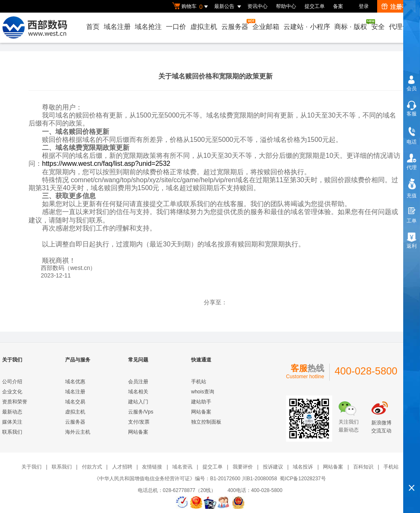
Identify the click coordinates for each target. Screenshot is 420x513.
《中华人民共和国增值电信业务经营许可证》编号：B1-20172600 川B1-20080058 (185, 479)
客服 (412, 114)
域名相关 (138, 392)
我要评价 (243, 467)
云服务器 (235, 25)
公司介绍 (12, 382)
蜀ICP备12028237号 (303, 479)
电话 (412, 142)
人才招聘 (122, 467)
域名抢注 (148, 27)
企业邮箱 (266, 27)
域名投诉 (303, 467)
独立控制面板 (206, 422)
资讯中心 (257, 6)
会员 (412, 89)
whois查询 (203, 392)
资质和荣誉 (15, 402)
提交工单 (315, 6)
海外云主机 (78, 432)
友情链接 (152, 467)
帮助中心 (286, 6)
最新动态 (12, 412)
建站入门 (138, 402)
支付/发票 (139, 422)
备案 (338, 6)
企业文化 (12, 392)
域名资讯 (182, 467)
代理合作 (402, 27)
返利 (412, 246)
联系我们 (12, 432)
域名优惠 (75, 382)
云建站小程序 (307, 27)
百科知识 (363, 467)
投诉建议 (273, 467)
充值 (412, 196)
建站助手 (201, 402)
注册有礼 (398, 7)
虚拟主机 (204, 27)
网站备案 (138, 432)
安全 (378, 27)
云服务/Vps (141, 412)
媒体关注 (12, 422)
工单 (412, 221)
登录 (364, 6)
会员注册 (138, 382)
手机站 (199, 382)
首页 (93, 27)
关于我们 (31, 467)
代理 (412, 168)
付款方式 (92, 467)
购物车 (191, 7)
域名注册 (117, 27)
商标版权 (351, 25)
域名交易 (75, 402)
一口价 (176, 27)
